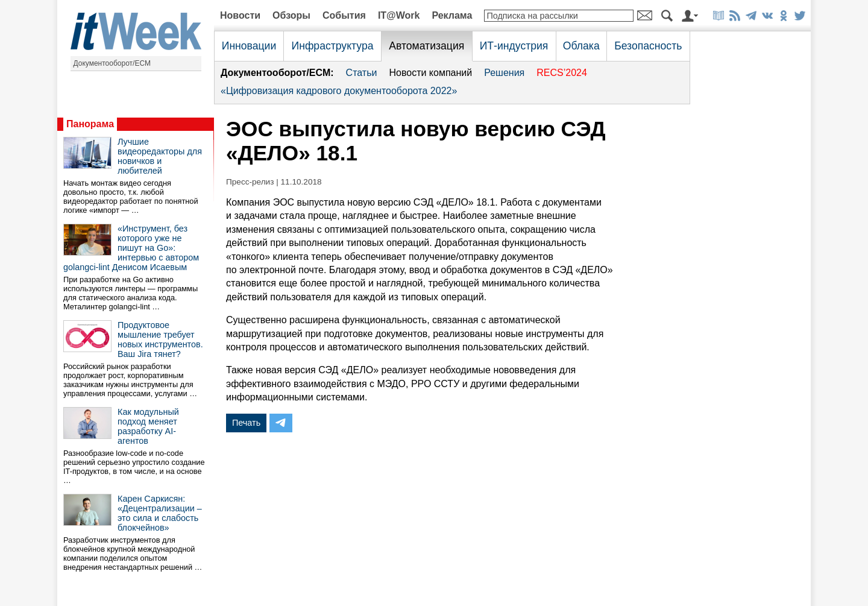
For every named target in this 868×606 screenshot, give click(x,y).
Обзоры (291, 15)
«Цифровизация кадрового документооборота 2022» (339, 91)
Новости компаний (430, 73)
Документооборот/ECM (112, 63)
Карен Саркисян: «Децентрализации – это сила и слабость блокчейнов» (160, 513)
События (344, 15)
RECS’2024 (562, 73)
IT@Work (399, 15)
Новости (240, 15)
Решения (504, 73)
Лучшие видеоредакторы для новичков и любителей (160, 156)
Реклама (452, 15)
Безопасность (648, 46)
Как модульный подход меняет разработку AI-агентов (148, 426)
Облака (581, 46)
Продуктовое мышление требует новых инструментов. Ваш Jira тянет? (160, 339)
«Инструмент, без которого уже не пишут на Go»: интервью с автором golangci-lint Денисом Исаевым (131, 248)
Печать (246, 423)
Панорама (90, 124)
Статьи (362, 73)
